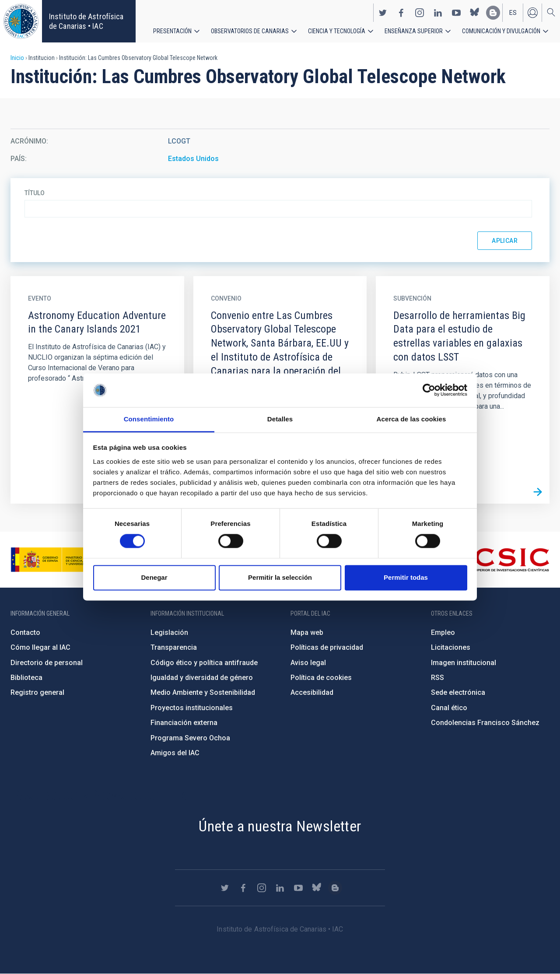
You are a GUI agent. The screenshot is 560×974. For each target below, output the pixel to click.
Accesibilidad (312, 692)
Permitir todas (406, 577)
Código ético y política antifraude (204, 663)
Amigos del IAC (175, 753)
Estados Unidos (193, 159)
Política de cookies (321, 678)
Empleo (443, 632)
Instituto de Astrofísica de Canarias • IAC (86, 21)
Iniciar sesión (532, 12)
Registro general (37, 692)
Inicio (17, 58)
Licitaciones (451, 647)
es (513, 12)
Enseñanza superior (414, 31)
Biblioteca (26, 678)
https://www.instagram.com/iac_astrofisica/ (420, 12)
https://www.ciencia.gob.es (59, 560)
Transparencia (174, 647)
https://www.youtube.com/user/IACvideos (456, 12)
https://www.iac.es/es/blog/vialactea (493, 12)
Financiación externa (184, 723)
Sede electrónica (458, 692)
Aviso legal (308, 663)
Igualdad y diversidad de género (202, 678)
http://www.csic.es (502, 560)
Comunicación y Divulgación (501, 31)
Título (35, 193)
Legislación (169, 632)
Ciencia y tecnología (337, 31)
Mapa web (307, 632)
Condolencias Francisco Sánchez (485, 723)
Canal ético (449, 708)
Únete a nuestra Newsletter (280, 826)
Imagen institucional (464, 663)
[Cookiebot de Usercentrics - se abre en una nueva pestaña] (429, 390)
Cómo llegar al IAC (40, 647)
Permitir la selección (280, 577)
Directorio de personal (47, 663)
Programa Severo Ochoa (190, 738)
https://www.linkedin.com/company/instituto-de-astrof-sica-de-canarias (438, 12)
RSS (437, 678)
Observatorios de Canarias (250, 31)
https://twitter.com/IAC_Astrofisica (383, 12)
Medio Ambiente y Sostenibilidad (203, 692)
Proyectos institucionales (192, 708)
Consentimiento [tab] (149, 419)
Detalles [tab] (280, 419)
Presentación (172, 31)
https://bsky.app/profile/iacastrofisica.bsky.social (475, 12)
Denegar (154, 577)
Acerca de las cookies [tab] (411, 419)
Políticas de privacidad (327, 647)
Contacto (25, 632)
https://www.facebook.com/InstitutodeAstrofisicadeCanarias (401, 12)
